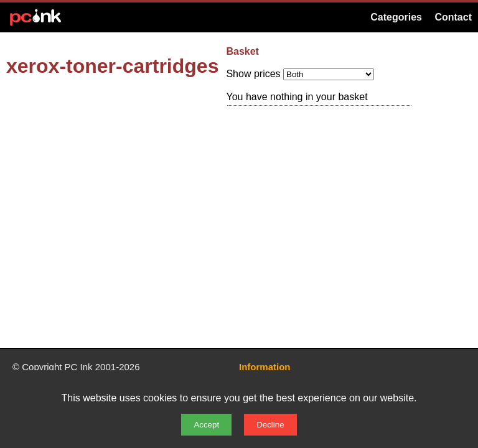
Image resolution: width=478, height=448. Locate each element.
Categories (396, 17)
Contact (453, 17)
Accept (206, 425)
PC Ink (79, 367)
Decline (270, 425)
